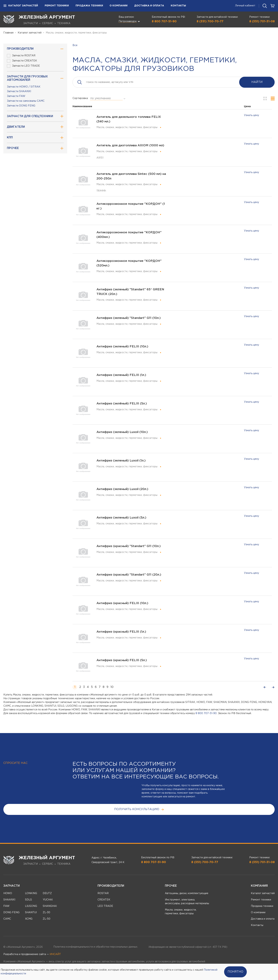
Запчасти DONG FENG (21, 106)
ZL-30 (46, 913)
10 (112, 687)
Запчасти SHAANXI (19, 91)
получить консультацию (139, 809)
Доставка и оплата (149, 6)
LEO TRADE (105, 906)
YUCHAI (48, 900)
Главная (8, 33)
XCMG (29, 919)
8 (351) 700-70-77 (210, 22)
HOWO (8, 893)
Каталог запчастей (21, 6)
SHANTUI (31, 913)
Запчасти (12, 886)
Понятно (235, 972)
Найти (257, 82)
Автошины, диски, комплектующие (187, 893)
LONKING (31, 893)
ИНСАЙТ (55, 954)
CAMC (7, 919)
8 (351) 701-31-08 (262, 22)
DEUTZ (47, 893)
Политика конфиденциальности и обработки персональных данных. (96, 947)
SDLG (28, 900)
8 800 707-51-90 (164, 22)
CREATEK (104, 900)
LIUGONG (31, 906)
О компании (119, 6)
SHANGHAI (50, 906)
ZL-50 (47, 919)
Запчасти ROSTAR (21, 56)
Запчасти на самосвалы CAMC (26, 101)
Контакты (178, 6)
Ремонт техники (57, 6)
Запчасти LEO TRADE (23, 66)
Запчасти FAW (16, 96)
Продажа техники (89, 6)
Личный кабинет (245, 6)
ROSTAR (103, 893)
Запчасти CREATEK (22, 61)
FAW (6, 906)
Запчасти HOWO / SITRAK (24, 87)
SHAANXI (9, 900)
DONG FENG (11, 913)
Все (75, 45)
